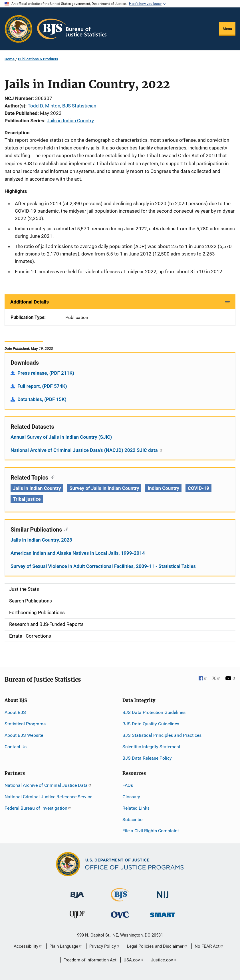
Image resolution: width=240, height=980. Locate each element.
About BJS (15, 712)
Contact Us (16, 747)
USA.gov (134, 960)
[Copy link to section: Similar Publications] (65, 529)
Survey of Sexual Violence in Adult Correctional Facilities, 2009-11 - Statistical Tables (103, 566)
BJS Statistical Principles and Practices (162, 735)
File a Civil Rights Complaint (151, 831)
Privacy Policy (105, 946)
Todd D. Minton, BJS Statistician (62, 106)
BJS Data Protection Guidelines (154, 712)
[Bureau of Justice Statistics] (120, 899)
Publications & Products (38, 59)
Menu (227, 29)
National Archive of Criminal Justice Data (48, 785)
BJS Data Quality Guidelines (151, 724)
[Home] (72, 29)
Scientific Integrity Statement (151, 747)
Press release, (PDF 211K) (46, 373)
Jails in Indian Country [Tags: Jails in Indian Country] (37, 488)
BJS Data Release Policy (147, 758)
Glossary (131, 797)
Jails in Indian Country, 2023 (41, 540)
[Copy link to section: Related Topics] (51, 477)
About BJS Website (24, 735)
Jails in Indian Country (70, 121)
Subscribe (132, 820)
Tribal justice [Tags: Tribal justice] (27, 499)
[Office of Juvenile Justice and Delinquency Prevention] (77, 916)
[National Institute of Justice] (163, 892)
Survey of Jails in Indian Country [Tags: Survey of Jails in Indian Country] (104, 488)
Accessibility (28, 946)
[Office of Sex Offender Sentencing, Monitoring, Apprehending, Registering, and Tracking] (163, 913)
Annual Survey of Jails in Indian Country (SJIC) (61, 437)
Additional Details (30, 302)
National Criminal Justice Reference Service (48, 797)
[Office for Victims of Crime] (120, 914)
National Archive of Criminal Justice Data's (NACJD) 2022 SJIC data (87, 450)
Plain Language (66, 946)
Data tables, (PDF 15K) (42, 399)
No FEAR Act (209, 946)
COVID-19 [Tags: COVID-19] (198, 488)
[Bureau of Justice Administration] (77, 892)
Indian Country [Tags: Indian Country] (163, 488)
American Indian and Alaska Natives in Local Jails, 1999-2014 (78, 553)
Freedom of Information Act (90, 960)
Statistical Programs (25, 724)
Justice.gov (164, 960)
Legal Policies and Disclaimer (157, 946)
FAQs (128, 785)
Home (10, 59)
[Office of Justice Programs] (19, 29)
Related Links (136, 808)
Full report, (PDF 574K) (42, 386)
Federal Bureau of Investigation (38, 808)
